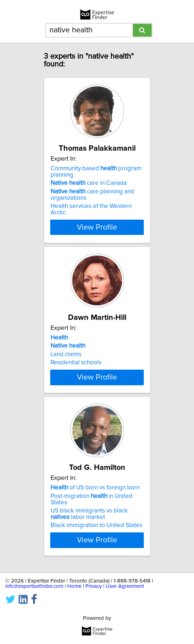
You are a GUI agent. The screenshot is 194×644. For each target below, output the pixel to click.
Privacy (94, 612)
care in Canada (89, 183)
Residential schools (76, 363)
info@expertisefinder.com (34, 612)
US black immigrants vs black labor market (89, 533)
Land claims (66, 354)
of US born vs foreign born (95, 507)
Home (74, 612)
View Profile (97, 227)
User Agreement (125, 612)
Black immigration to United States (96, 544)
